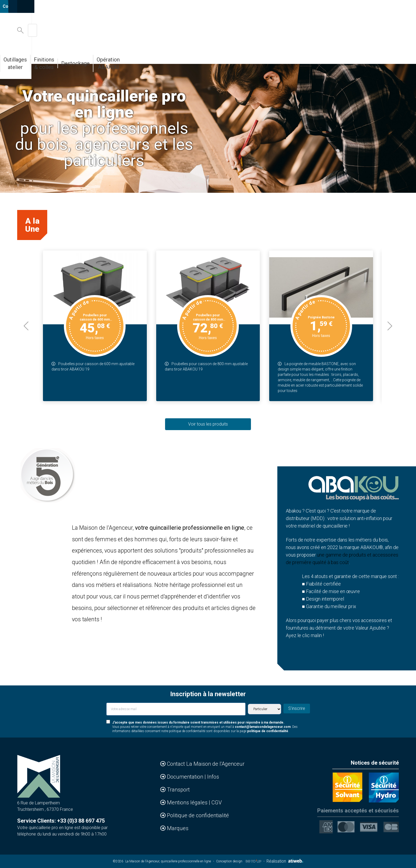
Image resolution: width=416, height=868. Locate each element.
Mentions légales (188, 802)
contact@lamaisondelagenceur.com (263, 727)
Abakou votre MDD (179, 56)
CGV (217, 802)
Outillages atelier (228, 56)
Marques (178, 828)
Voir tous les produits (208, 424)
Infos (213, 777)
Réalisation (285, 861)
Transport (178, 790)
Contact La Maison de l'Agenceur (206, 764)
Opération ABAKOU (361, 56)
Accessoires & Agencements (67, 56)
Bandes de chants (129, 56)
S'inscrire (299, 709)
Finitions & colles (276, 56)
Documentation (186, 777)
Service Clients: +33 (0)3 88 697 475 (61, 821)
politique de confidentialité (268, 731)
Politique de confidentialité (198, 815)
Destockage (318, 56)
